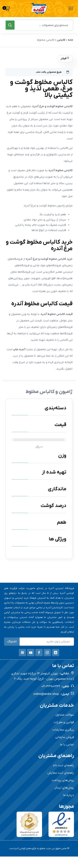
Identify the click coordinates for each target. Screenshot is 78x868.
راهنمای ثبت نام (64, 765)
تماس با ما (67, 745)
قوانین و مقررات (64, 722)
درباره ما (69, 795)
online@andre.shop (46, 694)
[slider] (14, 440)
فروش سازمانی (65, 737)
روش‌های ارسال (64, 788)
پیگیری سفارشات (63, 730)
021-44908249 (51, 686)
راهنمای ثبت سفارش (61, 773)
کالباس (61, 40)
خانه (71, 40)
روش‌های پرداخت (63, 780)
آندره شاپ (19, 349)
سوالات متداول (65, 715)
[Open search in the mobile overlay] (39, 25)
